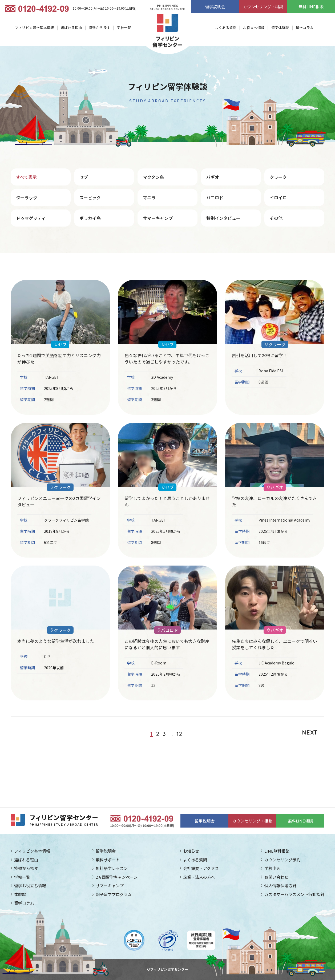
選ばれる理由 (71, 28)
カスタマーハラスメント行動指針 (294, 894)
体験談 (20, 894)
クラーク (278, 177)
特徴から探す (99, 28)
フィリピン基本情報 (32, 851)
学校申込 (272, 868)
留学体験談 (280, 28)
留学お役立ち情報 (30, 886)
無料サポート (108, 860)
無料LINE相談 (311, 7)
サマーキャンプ (158, 218)
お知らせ (191, 851)
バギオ (213, 177)
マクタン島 (153, 177)
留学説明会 (215, 7)
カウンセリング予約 (282, 860)
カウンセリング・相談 (263, 7)
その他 (276, 218)
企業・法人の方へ (199, 877)
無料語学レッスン (112, 868)
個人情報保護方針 (280, 886)
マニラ (149, 197)
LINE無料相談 (277, 851)
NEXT (310, 733)
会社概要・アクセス (201, 868)
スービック (90, 197)
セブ (84, 177)
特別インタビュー (223, 218)
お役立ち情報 (254, 28)
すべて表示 (26, 177)
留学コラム (305, 28)
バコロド (215, 197)
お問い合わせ (276, 877)
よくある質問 (226, 28)
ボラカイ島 (90, 218)
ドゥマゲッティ (31, 218)
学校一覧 (124, 28)
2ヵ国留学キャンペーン (117, 877)
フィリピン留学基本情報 (34, 28)
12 (179, 734)
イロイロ (278, 197)
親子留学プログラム (114, 894)
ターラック (27, 197)
